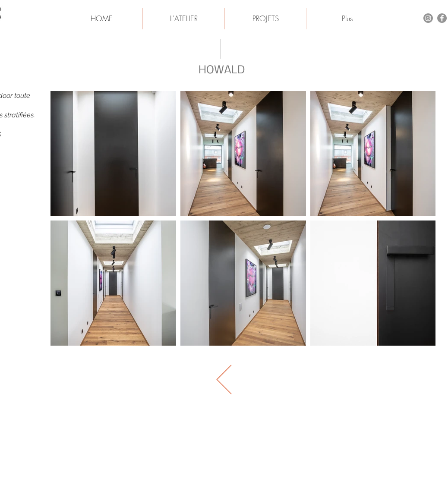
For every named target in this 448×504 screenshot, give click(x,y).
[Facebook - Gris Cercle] (442, 18)
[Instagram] (428, 18)
